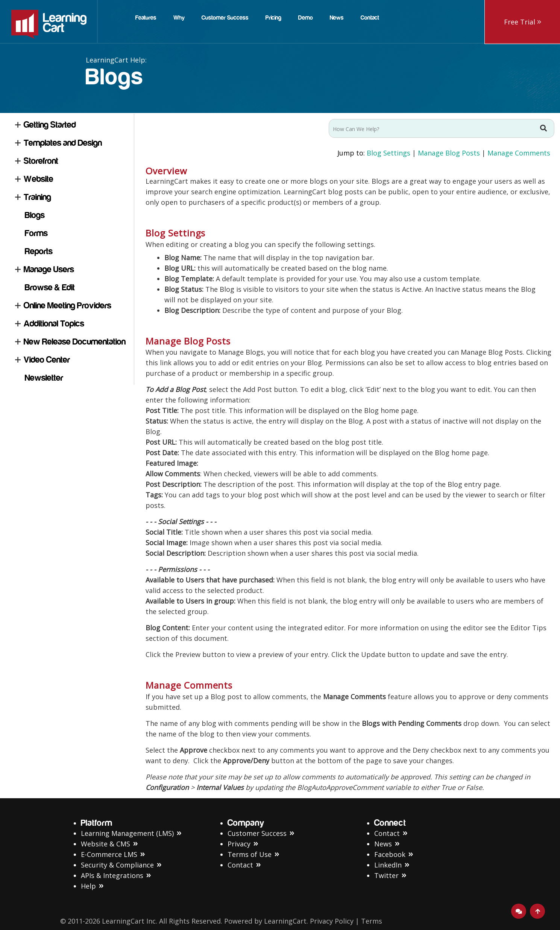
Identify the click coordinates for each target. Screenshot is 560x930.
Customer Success (257, 833)
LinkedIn (388, 865)
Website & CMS (105, 844)
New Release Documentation (75, 342)
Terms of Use (250, 854)
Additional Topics (54, 324)
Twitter (386, 875)
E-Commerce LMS (109, 854)
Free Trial (523, 22)
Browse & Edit (50, 287)
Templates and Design (63, 143)
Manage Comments (519, 153)
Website (39, 179)
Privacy (239, 844)
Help (88, 886)
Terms (372, 921)
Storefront (41, 161)
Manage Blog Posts (449, 153)
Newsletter (44, 378)
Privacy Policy (332, 921)
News (383, 844)
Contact (240, 865)
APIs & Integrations (112, 875)
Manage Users (49, 269)
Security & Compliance (117, 865)
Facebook (390, 854)
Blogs (35, 215)
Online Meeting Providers (68, 306)
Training (37, 197)
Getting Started (50, 125)
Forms (36, 233)
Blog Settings (389, 153)
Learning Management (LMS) (127, 833)
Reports (39, 251)
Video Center (47, 360)
